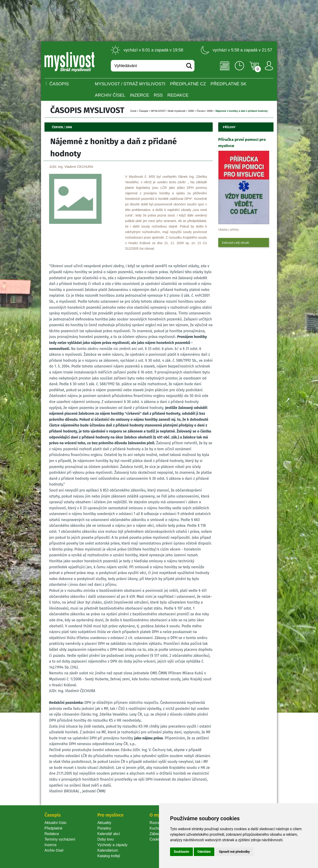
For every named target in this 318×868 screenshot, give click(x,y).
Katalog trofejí (109, 856)
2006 (191, 111)
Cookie (156, 839)
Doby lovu (105, 839)
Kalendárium (108, 850)
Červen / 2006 (205, 111)
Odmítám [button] (204, 852)
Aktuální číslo (55, 823)
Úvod (133, 111)
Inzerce (50, 845)
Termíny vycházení (60, 839)
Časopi (144, 111)
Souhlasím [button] (181, 852)
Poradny (104, 828)
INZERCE (140, 95)
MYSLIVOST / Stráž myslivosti (130, 84)
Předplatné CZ (188, 84)
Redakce (178, 95)
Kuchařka (157, 828)
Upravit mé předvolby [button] (234, 852)
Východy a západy (112, 845)
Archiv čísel (110, 95)
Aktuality (104, 823)
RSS (158, 95)
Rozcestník (159, 823)
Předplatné (53, 828)
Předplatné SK (229, 84)
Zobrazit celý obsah (235, 243)
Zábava (156, 834)
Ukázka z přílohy (228, 230)
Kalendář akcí (109, 834)
